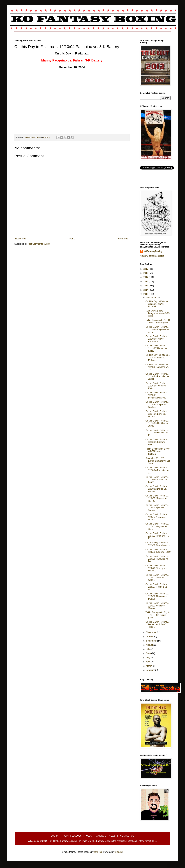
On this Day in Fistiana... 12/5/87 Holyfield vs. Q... (157, 587)
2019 (146, 269)
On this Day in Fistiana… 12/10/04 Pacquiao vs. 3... (158, 470)
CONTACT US (127, 836)
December (151, 298)
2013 (146, 294)
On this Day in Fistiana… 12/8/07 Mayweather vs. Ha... (157, 498)
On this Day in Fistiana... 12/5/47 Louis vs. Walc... (157, 578)
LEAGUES (77, 836)
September (152, 641)
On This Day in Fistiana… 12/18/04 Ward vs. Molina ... (158, 358)
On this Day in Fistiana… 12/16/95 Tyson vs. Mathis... (157, 386)
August (150, 645)
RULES (88, 836)
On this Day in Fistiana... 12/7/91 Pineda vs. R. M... (157, 536)
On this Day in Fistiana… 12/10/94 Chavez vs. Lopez (157, 480)
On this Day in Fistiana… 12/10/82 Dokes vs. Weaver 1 (157, 489)
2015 (146, 286)
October (150, 636)
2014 (146, 290)
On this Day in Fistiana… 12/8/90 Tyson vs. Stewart (157, 508)
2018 (146, 273)
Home (72, 239)
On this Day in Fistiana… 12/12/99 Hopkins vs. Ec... (157, 433)
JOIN (66, 836)
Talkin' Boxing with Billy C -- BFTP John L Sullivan (158, 451)
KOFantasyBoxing (153, 251)
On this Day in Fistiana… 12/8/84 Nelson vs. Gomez (157, 517)
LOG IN (55, 836)
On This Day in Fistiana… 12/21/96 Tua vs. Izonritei (158, 304)
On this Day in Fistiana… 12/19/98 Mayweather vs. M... (157, 330)
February (151, 670)
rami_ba (98, 852)
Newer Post (21, 239)
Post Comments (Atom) (39, 244)
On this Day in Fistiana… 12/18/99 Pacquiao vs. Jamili (158, 376)
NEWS (112, 836)
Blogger (119, 852)
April (148, 662)
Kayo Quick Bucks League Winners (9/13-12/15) (158, 313)
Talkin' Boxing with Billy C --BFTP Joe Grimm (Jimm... (158, 615)
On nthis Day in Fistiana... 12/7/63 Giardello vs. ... (158, 544)
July (148, 649)
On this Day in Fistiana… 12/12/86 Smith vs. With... (157, 442)
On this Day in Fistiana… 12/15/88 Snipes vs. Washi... (157, 405)
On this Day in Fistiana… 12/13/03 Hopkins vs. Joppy (157, 423)
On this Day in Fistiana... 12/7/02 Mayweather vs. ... (157, 526)
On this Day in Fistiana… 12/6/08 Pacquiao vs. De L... (157, 559)
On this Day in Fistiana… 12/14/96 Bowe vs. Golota (157, 414)
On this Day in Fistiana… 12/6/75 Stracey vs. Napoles (157, 568)
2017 (146, 277)
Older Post (123, 239)
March (149, 666)
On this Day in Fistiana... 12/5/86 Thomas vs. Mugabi (157, 596)
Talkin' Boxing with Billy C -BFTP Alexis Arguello (158, 321)
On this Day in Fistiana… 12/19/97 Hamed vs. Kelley (157, 348)
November (151, 632)
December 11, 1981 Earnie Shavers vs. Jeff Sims (158, 461)
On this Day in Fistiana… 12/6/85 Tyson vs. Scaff (158, 551)
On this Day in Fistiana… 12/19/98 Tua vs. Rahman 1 (157, 339)
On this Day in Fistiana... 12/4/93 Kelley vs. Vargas (157, 606)
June (149, 653)
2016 (146, 281)
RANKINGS (100, 836)
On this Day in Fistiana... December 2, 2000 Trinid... (157, 625)
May (148, 658)
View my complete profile (152, 256)
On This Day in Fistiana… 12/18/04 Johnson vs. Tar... (158, 367)
